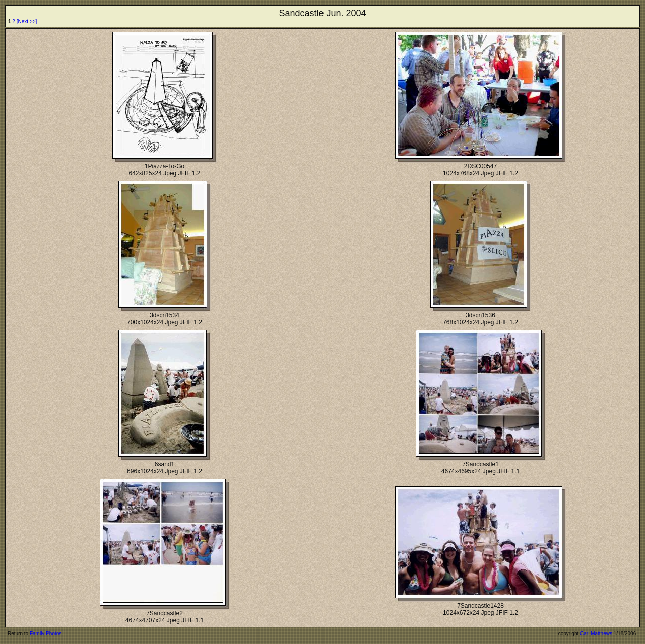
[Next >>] (27, 21)
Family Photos (46, 634)
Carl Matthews (596, 634)
